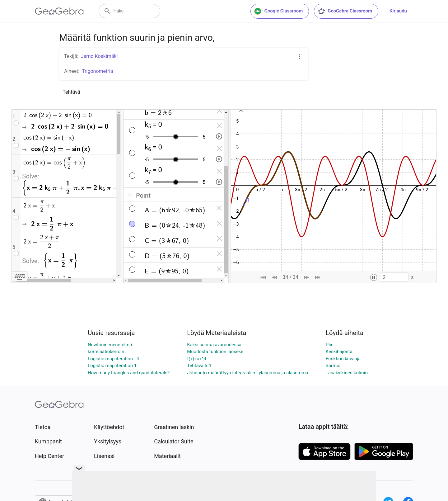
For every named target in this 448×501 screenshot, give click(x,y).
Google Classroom (278, 11)
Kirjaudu (398, 11)
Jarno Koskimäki (99, 56)
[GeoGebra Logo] (59, 11)
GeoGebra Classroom (345, 11)
